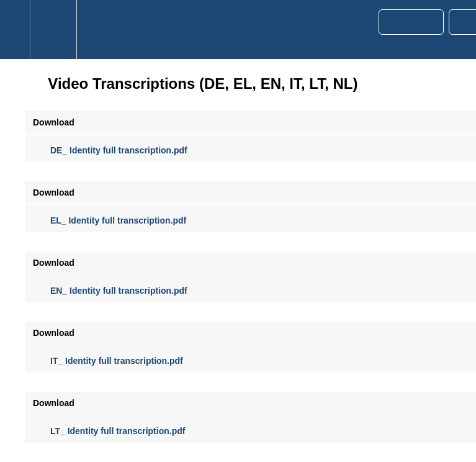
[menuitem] (53, 29)
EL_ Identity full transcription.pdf (110, 220)
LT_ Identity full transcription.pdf (109, 431)
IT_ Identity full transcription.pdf (108, 361)
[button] (15, 29)
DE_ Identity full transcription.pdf (110, 150)
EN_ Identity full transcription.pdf (110, 291)
